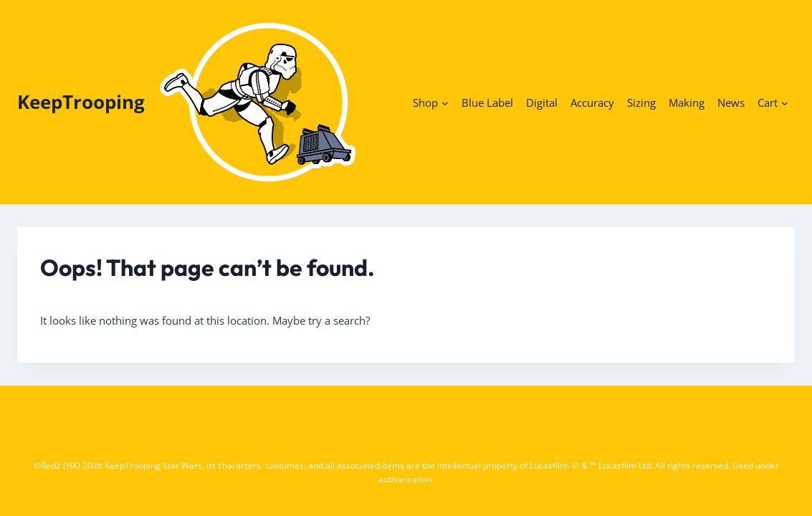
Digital (542, 102)
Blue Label (487, 102)
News (731, 102)
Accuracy (592, 102)
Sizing (641, 102)
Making (687, 102)
